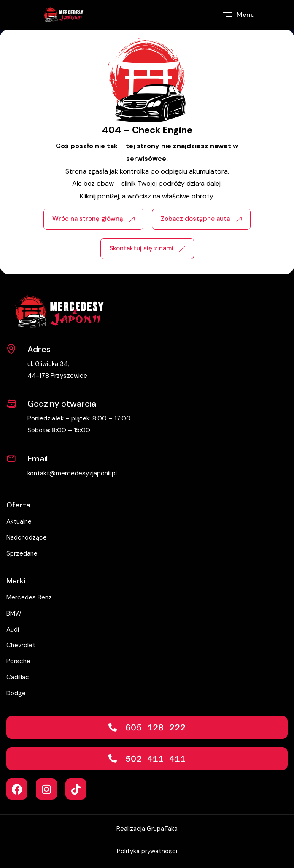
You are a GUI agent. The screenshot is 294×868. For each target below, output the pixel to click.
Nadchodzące (27, 537)
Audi (13, 629)
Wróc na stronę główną (93, 219)
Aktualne (19, 521)
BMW (14, 613)
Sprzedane (22, 553)
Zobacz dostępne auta (201, 219)
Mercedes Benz (29, 597)
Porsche (18, 661)
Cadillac (18, 677)
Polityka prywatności (147, 851)
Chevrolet (21, 645)
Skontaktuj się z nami (147, 248)
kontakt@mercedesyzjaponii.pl (72, 473)
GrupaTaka (162, 829)
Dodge (16, 693)
